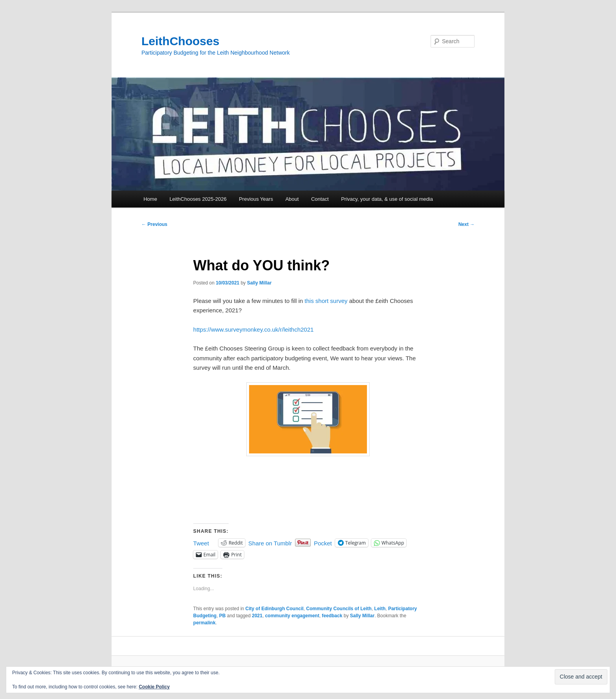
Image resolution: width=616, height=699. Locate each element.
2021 (257, 616)
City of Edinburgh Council (275, 609)
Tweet (201, 543)
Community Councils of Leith (339, 609)
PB (223, 616)
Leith (380, 609)
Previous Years (256, 199)
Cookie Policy (154, 687)
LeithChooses (180, 41)
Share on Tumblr (270, 543)
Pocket (323, 543)
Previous (154, 224)
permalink (204, 623)
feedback (332, 616)
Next (467, 224)
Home (150, 199)
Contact (320, 199)
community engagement (292, 616)
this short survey (326, 301)
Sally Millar (259, 283)
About (292, 199)
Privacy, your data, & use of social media (387, 199)
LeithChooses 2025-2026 (198, 199)
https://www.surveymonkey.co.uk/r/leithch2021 (254, 329)
